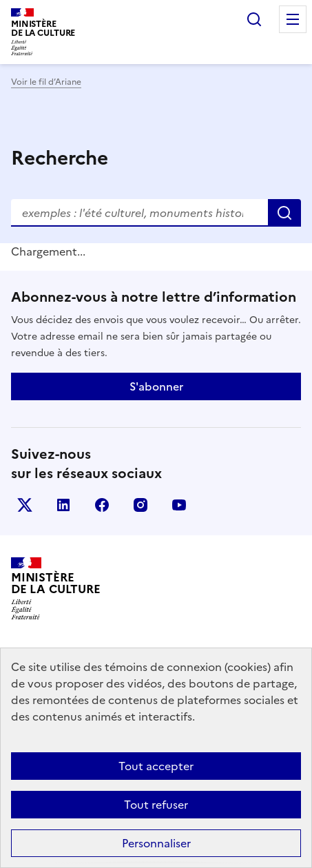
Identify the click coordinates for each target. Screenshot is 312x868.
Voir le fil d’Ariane (46, 82)
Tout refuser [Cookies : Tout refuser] (156, 805)
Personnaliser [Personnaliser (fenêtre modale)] (156, 843)
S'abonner (156, 386)
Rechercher (254, 19)
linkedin (63, 505)
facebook (102, 505)
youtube (179, 505)
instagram (141, 505)
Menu (293, 19)
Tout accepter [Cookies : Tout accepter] (156, 766)
